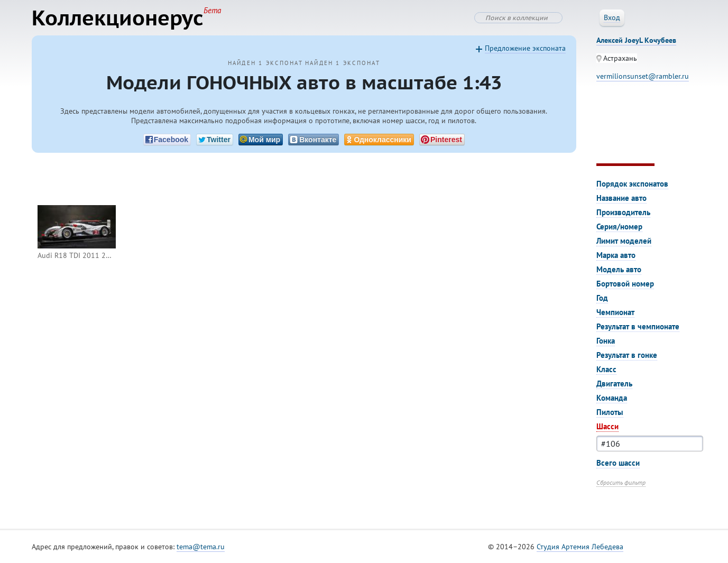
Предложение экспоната (525, 48)
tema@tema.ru (201, 547)
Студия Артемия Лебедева (580, 547)
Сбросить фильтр (621, 482)
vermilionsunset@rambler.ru (643, 76)
